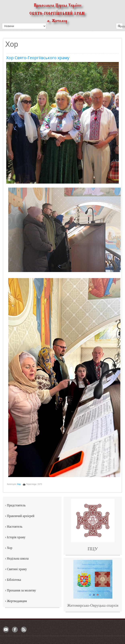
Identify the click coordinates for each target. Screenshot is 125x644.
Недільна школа (18, 558)
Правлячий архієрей (21, 516)
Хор (19, 484)
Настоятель (15, 527)
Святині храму (17, 569)
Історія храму (16, 537)
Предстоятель (16, 505)
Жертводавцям (17, 601)
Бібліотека (14, 580)
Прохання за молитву (21, 590)
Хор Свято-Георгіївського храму (38, 58)
